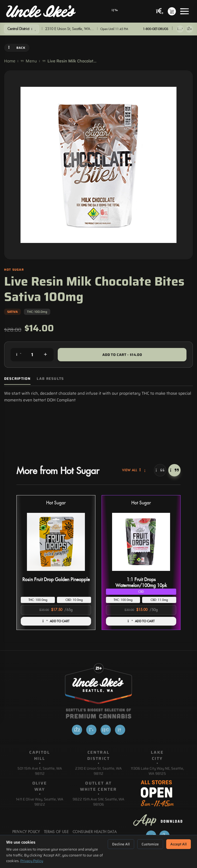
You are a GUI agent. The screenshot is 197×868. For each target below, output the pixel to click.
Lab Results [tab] (50, 379)
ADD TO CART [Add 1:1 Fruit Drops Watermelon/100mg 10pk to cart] (141, 621)
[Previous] (160, 470)
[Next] (174, 470)
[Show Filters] (22, 29)
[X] (91, 730)
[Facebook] (77, 730)
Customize (150, 844)
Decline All (121, 844)
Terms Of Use (56, 832)
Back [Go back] (17, 48)
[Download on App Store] (180, 29)
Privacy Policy (32, 861)
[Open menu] (184, 11)
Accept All (179, 844)
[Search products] (160, 11)
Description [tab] (17, 379)
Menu (31, 61)
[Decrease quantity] (19, 355)
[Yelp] (106, 730)
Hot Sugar (56, 503)
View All (134, 470)
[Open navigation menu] (115, 11)
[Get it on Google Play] (189, 29)
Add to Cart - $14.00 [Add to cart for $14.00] (122, 355)
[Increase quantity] (45, 355)
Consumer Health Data (95, 832)
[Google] (120, 730)
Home (10, 61)
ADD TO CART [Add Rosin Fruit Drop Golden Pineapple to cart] (56, 621)
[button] (56, 563)
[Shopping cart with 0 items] (172, 11)
